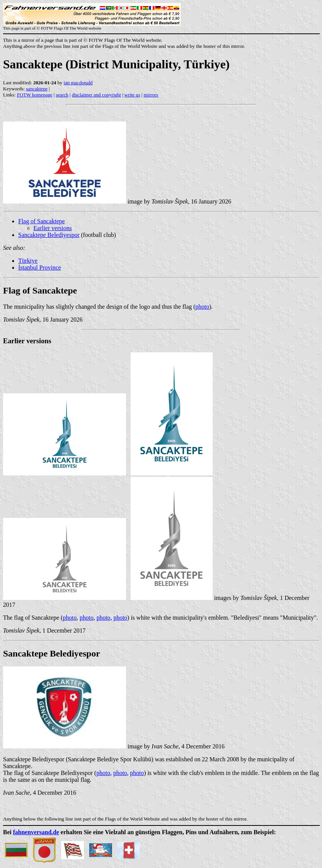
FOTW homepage (34, 95)
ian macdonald (78, 83)
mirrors (151, 95)
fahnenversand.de (36, 832)
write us (133, 95)
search (62, 95)
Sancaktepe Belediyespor (49, 235)
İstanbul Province (39, 268)
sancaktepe (37, 89)
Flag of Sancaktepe (42, 221)
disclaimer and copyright (96, 95)
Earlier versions (53, 228)
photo (202, 307)
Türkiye (28, 261)
